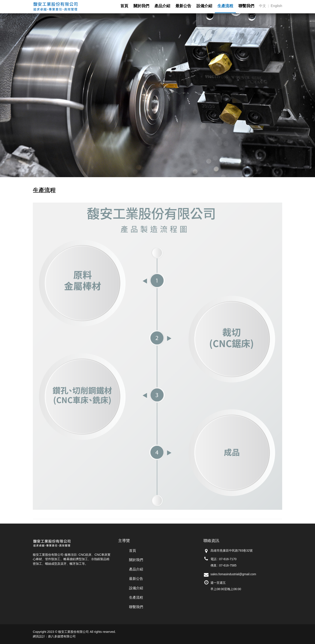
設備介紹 (136, 588)
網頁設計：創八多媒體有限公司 (54, 636)
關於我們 (136, 560)
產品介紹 (136, 569)
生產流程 (136, 597)
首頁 (133, 551)
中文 (262, 6)
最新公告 (136, 579)
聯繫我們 (136, 607)
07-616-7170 (228, 559)
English (276, 6)
